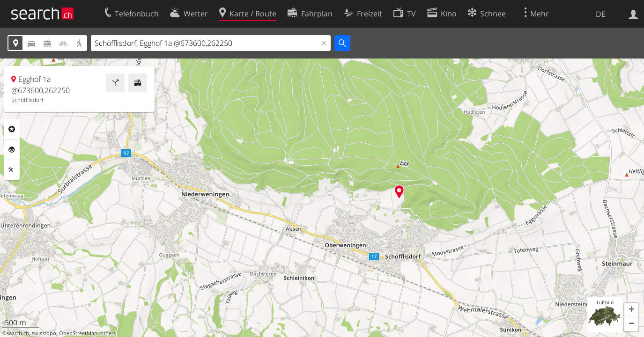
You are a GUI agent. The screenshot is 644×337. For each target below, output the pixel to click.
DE (601, 14)
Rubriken (12, 129)
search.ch (18, 333)
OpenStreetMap (78, 333)
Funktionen (12, 170)
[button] (631, 310)
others (108, 333)
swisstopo (44, 333)
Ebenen (12, 150)
